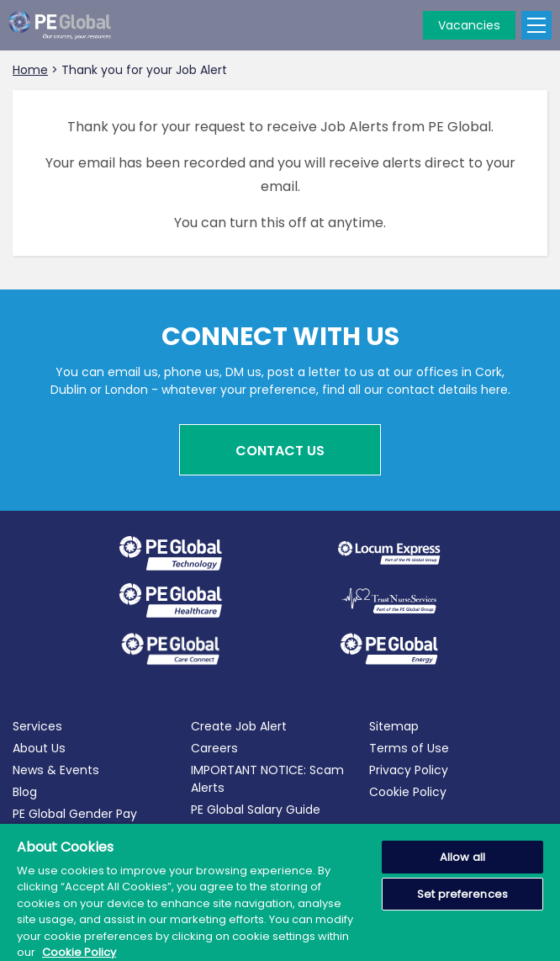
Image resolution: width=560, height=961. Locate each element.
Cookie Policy (408, 792)
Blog (25, 792)
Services (37, 726)
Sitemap (394, 726)
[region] (280, 892)
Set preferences (462, 894)
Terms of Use (409, 748)
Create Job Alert (239, 726)
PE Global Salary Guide (256, 810)
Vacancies (469, 25)
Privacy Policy (409, 770)
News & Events (56, 770)
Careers (214, 748)
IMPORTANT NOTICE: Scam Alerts (267, 779)
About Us (39, 748)
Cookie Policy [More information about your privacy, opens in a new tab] (79, 952)
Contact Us (280, 451)
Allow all (462, 857)
